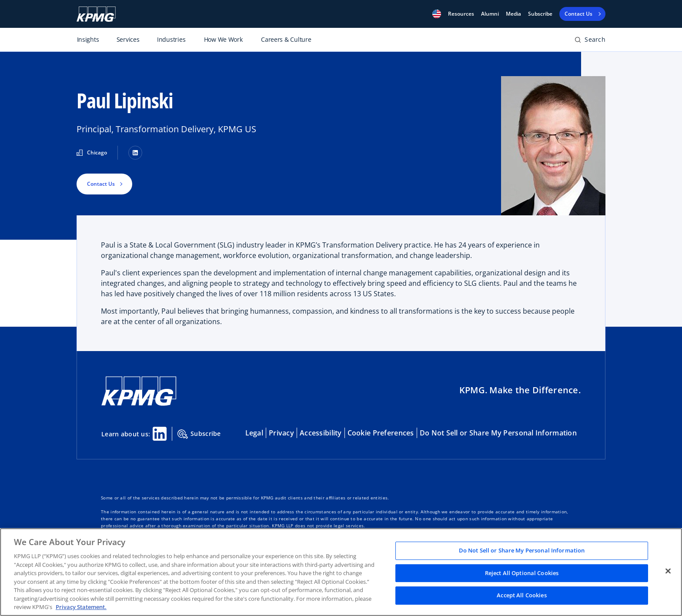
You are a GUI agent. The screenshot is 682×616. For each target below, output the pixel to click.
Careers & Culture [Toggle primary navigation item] (286, 39)
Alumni (490, 14)
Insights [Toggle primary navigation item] (88, 39)
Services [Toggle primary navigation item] (128, 39)
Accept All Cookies (522, 596)
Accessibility (321, 433)
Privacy (281, 433)
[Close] (668, 571)
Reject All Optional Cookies (522, 573)
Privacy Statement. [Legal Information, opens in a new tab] (81, 607)
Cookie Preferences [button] (381, 433)
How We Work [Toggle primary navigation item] (223, 39)
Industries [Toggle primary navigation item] (171, 39)
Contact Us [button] (101, 184)
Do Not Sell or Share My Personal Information (498, 433)
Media (513, 14)
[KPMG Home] (139, 392)
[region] (341, 572)
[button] (437, 14)
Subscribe (540, 14)
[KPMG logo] (96, 14)
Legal (254, 433)
